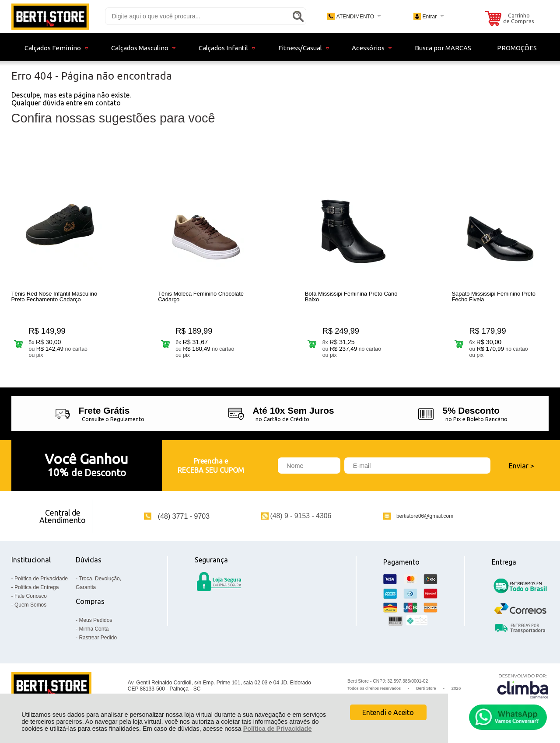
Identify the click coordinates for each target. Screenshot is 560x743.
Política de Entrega (37, 587)
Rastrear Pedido (98, 638)
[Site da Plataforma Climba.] (523, 686)
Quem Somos (30, 605)
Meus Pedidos (95, 620)
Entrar (429, 17)
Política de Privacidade (278, 729)
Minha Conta (94, 629)
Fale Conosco (31, 596)
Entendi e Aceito (388, 712)
